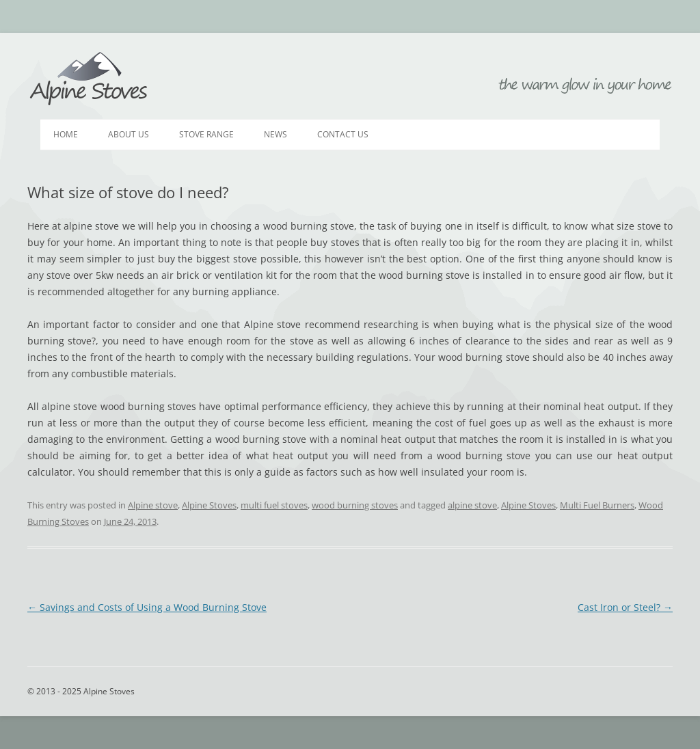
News (275, 134)
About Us (129, 134)
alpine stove (472, 505)
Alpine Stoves (89, 79)
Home (66, 134)
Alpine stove (153, 505)
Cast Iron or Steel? (625, 607)
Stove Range (206, 134)
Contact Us (343, 134)
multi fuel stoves (274, 505)
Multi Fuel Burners (597, 505)
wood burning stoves (355, 505)
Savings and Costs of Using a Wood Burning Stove (147, 607)
